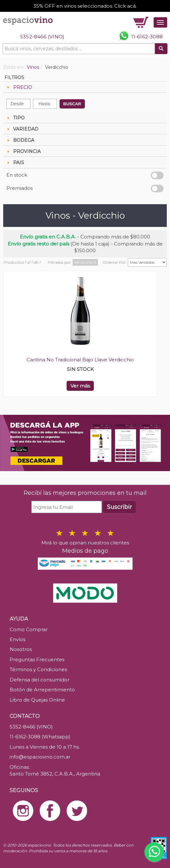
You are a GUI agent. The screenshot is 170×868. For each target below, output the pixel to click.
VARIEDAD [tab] (22, 129)
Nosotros (21, 649)
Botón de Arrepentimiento (42, 690)
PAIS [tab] (15, 163)
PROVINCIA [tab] (23, 151)
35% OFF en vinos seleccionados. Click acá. (85, 6)
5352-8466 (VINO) (42, 37)
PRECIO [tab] (19, 87)
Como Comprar (29, 629)
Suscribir (119, 507)
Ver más (80, 386)
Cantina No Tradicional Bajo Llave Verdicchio (80, 360)
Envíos (17, 639)
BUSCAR (72, 104)
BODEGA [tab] (20, 140)
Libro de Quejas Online (37, 700)
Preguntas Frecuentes (37, 659)
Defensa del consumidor (40, 680)
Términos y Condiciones (38, 669)
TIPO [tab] (15, 118)
